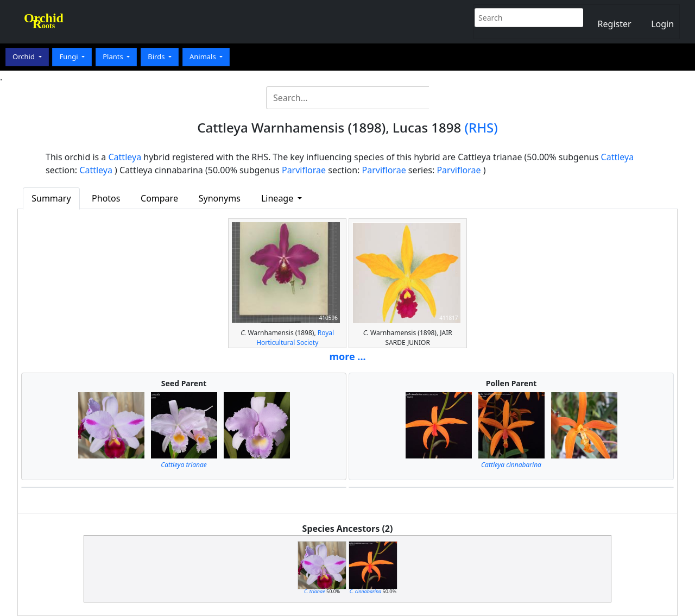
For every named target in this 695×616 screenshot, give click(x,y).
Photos (106, 198)
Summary (51, 198)
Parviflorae (304, 170)
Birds (157, 56)
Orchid (24, 56)
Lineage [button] (278, 198)
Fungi (69, 56)
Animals (204, 56)
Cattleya (125, 157)
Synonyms (220, 198)
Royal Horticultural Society (295, 338)
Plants (114, 56)
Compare (159, 198)
